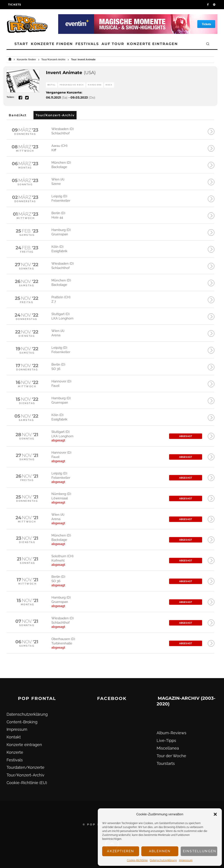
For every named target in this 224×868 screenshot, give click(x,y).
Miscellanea (168, 748)
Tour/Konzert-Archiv (25, 775)
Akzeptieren (121, 851)
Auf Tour (113, 44)
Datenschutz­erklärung (163, 860)
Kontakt (14, 737)
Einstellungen (200, 851)
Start (21, 44)
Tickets (15, 4)
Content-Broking (22, 722)
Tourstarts (166, 763)
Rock (109, 85)
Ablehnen (160, 851)
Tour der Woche (171, 756)
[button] (215, 814)
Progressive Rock (72, 85)
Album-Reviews (171, 733)
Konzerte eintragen (152, 44)
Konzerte (15, 752)
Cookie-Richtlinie (137, 860)
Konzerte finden (52, 44)
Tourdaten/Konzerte (25, 768)
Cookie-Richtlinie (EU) (27, 783)
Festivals (87, 44)
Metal (52, 85)
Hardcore (95, 85)
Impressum (186, 860)
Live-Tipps (166, 740)
